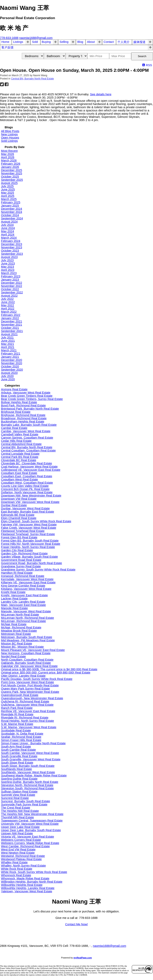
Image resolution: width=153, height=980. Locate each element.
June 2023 (8, 263)
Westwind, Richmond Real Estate (23, 856)
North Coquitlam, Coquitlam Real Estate (27, 660)
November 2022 (12, 286)
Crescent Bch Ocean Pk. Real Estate (25, 489)
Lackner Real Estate (14, 598)
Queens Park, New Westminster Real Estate (30, 692)
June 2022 (8, 302)
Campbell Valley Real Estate (20, 434)
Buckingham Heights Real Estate (23, 422)
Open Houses (10, 138)
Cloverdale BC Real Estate (19, 460)
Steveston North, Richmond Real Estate (27, 785)
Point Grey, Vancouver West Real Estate (27, 682)
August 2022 (9, 296)
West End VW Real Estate (18, 849)
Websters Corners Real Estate (21, 840)
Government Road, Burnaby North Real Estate (31, 563)
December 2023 (12, 244)
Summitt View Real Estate (18, 795)
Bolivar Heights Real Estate (19, 402)
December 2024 (12, 209)
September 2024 (12, 218)
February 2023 (11, 276)
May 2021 (7, 344)
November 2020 (12, 363)
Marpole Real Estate (14, 608)
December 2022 (12, 283)
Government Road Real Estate (21, 560)
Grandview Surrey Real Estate (21, 566)
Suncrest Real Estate (15, 798)
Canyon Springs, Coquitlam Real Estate (27, 438)
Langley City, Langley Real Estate (23, 602)
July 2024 (7, 225)
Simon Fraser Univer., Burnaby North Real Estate (33, 743)
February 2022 (11, 315)
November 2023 (12, 247)
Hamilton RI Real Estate (17, 573)
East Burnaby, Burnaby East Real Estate (28, 512)
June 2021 (8, 341)
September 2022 (12, 292)
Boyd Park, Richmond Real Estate (23, 405)
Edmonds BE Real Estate (18, 515)
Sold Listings (9, 141)
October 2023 (10, 251)
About (91, 42)
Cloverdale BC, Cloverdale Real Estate (27, 463)
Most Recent (9, 151)
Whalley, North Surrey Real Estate (23, 866)
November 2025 (12, 173)
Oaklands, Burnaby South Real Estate (26, 663)
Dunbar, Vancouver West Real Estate (25, 508)
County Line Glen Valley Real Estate (25, 486)
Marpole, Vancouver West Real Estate (26, 611)
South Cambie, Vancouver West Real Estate (30, 753)
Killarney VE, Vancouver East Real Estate (28, 582)
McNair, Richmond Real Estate (21, 627)
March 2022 (9, 312)
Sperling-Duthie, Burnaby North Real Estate (30, 782)
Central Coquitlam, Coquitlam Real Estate (28, 450)
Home (5, 42)
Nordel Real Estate (13, 656)
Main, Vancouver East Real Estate (23, 605)
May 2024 (7, 231)
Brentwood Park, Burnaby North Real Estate (30, 409)
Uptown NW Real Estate (17, 833)
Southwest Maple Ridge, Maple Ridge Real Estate (34, 775)
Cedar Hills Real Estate (16, 441)
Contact (109, 42)
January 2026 (10, 167)
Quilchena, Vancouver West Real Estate (27, 705)
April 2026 (8, 157)
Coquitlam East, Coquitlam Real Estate (27, 476)
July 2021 (7, 337)
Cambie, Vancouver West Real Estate (26, 431)
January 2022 (10, 318)
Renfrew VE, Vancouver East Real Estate (28, 711)
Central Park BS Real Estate (20, 457)
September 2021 (12, 331)
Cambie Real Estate (14, 428)
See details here (101, 94)
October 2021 (10, 328)
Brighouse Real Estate (16, 412)
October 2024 (10, 215)
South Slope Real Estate (17, 763)
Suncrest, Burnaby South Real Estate (26, 801)
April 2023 (8, 270)
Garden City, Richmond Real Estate (24, 553)
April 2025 (8, 196)
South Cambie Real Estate (18, 750)
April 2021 (8, 347)
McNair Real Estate (14, 624)
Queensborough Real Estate (20, 695)
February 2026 (11, 164)
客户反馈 (7, 47)
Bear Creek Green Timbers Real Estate (27, 396)
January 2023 (10, 280)
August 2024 (9, 222)
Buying (46, 42)
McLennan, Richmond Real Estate (23, 621)
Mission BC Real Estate (17, 644)
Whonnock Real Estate (16, 875)
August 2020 (9, 373)
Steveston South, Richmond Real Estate (27, 788)
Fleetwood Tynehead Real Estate (23, 531)
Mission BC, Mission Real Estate (22, 647)
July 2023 (7, 260)
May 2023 (7, 267)
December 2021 (12, 321)
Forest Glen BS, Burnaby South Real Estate (30, 541)
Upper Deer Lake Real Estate (20, 827)
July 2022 (7, 299)
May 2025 (7, 193)
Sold (35, 42)
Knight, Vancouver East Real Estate (24, 595)
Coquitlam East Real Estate (19, 473)
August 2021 (9, 334)
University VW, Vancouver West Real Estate (30, 824)
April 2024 (8, 234)
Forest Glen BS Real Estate (19, 537)
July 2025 (7, 186)
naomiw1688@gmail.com (110, 946)
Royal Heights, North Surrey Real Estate (27, 721)
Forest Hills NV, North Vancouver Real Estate (31, 544)
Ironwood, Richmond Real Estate (23, 576)
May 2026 (7, 154)
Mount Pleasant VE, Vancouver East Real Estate (33, 650)
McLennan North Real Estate (20, 615)
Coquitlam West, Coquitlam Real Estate (27, 483)
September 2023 (12, 254)
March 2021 (9, 350)
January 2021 (10, 357)
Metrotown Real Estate (16, 634)
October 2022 (10, 289)
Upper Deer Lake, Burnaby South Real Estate (31, 830)
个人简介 (124, 42)
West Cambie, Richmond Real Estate (25, 846)
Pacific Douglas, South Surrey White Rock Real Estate (37, 679)
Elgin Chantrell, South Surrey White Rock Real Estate (36, 521)
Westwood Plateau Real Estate (21, 859)
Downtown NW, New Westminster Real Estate (31, 496)
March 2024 (9, 238)
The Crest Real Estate (16, 808)
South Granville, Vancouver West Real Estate (31, 759)
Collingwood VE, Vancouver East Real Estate (31, 470)
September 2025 (12, 180)
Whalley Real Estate (14, 862)
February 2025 (11, 202)
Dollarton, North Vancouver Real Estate (27, 492)
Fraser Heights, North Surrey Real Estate (28, 547)
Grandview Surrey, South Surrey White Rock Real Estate (38, 570)
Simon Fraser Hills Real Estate (21, 740)
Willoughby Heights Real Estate (22, 885)
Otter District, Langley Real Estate (23, 676)
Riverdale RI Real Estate (17, 714)
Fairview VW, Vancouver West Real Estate (29, 524)
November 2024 (12, 212)
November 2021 (12, 325)
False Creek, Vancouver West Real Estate (29, 528)
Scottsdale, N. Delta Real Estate (22, 734)
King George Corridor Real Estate (23, 586)
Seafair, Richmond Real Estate (21, 737)
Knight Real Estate (13, 592)
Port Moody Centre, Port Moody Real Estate (30, 685)
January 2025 (10, 206)
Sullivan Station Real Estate (19, 792)
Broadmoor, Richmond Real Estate (24, 418)
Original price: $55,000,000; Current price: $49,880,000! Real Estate (46, 673)
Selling (64, 42)
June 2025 (8, 189)
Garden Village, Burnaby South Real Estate (29, 557)
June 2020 (8, 379)
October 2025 (10, 177)
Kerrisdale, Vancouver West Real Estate (27, 579)
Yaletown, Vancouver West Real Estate (27, 891)
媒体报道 (139, 42)
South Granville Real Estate (19, 756)
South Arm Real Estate (16, 747)
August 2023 (9, 257)
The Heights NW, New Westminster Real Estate (32, 814)
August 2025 (9, 183)
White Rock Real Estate (17, 869)
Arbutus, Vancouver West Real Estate (26, 393)
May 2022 (7, 305)
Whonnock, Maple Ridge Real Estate (25, 878)
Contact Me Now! (76, 924)
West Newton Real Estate (18, 853)
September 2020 (12, 370)
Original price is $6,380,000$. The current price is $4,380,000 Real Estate (49, 669)
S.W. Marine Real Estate (17, 724)
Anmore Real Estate (14, 389)
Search (142, 56)
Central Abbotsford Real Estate (21, 444)
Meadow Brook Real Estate (19, 631)
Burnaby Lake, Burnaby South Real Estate (29, 425)
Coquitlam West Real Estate (19, 479)
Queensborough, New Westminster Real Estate (32, 698)
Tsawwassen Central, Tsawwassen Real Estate (32, 821)
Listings (18, 42)
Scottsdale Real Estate (16, 730)
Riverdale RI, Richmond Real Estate (25, 718)
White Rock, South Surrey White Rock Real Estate (34, 872)
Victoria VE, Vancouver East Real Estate (28, 837)
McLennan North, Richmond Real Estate (27, 618)
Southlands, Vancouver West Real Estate (28, 772)
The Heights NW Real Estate (20, 811)
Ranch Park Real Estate (17, 708)
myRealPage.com (83, 958)
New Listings (9, 134)
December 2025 (12, 170)
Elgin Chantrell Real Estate (19, 518)
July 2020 (7, 376)
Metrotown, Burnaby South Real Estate (27, 637)
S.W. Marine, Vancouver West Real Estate (29, 727)
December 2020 (12, 360)
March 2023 (9, 273)
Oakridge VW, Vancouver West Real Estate (29, 666)
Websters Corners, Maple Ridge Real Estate (30, 843)
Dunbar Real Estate (14, 505)
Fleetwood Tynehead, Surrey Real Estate (28, 534)
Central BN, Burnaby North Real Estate (32, 79)
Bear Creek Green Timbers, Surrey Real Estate (32, 399)
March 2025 (9, 199)
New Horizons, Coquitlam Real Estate (26, 653)
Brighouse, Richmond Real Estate (23, 415)
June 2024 (8, 228)
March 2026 (9, 160)
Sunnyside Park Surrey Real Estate (24, 804)
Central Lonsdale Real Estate (20, 454)
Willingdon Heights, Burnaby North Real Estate (32, 882)
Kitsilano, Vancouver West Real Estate (26, 589)
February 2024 (11, 241)
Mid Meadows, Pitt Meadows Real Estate (28, 640)
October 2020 (10, 366)
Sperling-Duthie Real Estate (19, 779)
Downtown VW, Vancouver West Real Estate (30, 502)
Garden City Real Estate (17, 550)
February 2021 (11, 354)
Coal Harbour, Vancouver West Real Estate (29, 467)
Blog (80, 42)
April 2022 (8, 308)
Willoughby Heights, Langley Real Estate (28, 888)
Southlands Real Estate (16, 769)
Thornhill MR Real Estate (17, 817)
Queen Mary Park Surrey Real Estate (25, 689)
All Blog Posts (10, 131)
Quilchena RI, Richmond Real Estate (25, 701)
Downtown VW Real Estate (19, 499)
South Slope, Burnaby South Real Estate (28, 766)
